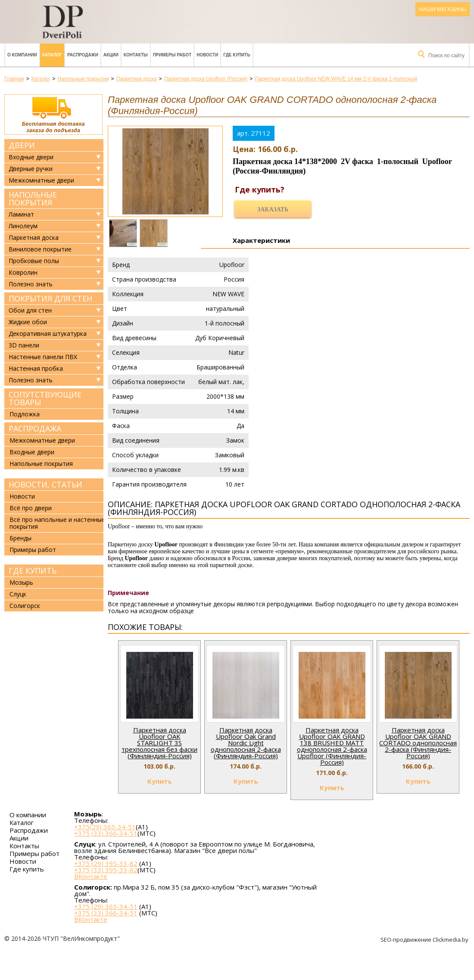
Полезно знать (31, 284)
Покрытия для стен (50, 298)
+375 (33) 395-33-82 (106, 870)
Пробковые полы (34, 261)
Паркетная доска (34, 238)
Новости (207, 55)
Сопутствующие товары (45, 398)
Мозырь (21, 582)
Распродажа (35, 428)
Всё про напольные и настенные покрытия (57, 523)
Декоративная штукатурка (48, 334)
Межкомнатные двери (41, 180)
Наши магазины (443, 9)
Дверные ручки (31, 169)
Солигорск (25, 606)
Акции (111, 55)
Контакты (136, 55)
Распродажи (83, 55)
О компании (22, 55)
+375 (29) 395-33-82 (106, 863)
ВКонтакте (91, 876)
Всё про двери (31, 508)
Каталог (52, 55)
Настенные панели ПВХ (43, 357)
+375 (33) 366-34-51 (106, 833)
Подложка (25, 414)
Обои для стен (30, 310)
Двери (22, 145)
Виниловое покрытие (40, 249)
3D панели (24, 345)
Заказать (273, 209)
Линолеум (23, 226)
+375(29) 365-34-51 (105, 827)
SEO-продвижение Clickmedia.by (425, 940)
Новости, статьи (45, 484)
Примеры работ (172, 55)
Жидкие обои (28, 322)
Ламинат (21, 214)
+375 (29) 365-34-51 (106, 906)
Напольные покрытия (33, 198)
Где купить (237, 55)
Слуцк (18, 594)
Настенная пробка (36, 369)
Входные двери (31, 157)
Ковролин (23, 273)
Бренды (20, 538)
